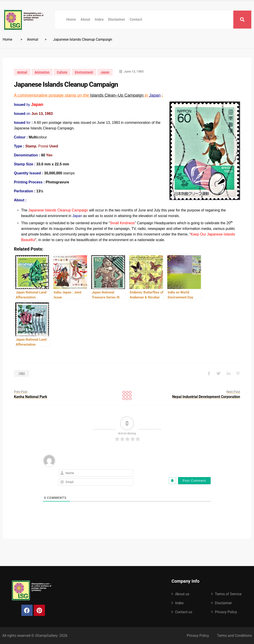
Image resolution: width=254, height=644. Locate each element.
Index (99, 19)
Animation (42, 72)
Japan (105, 72)
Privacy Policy (226, 612)
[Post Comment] (194, 481)
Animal (33, 39)
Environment (84, 72)
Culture (62, 72)
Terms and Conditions (234, 636)
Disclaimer (117, 19)
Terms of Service (228, 594)
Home (71, 19)
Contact (136, 19)
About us (182, 594)
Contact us (184, 612)
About (85, 19)
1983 (22, 373)
